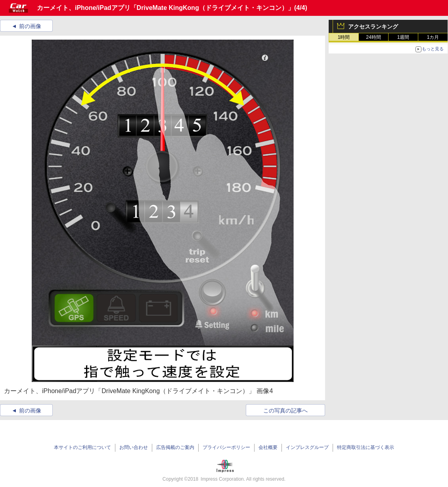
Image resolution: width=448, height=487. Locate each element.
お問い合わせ (134, 447)
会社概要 (268, 447)
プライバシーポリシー (226, 447)
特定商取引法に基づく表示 (366, 447)
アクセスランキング (373, 27)
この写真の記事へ (285, 411)
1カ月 (433, 37)
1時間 (344, 37)
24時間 (373, 37)
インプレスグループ (307, 447)
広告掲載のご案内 (175, 447)
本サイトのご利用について (82, 447)
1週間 (403, 37)
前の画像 (30, 26)
